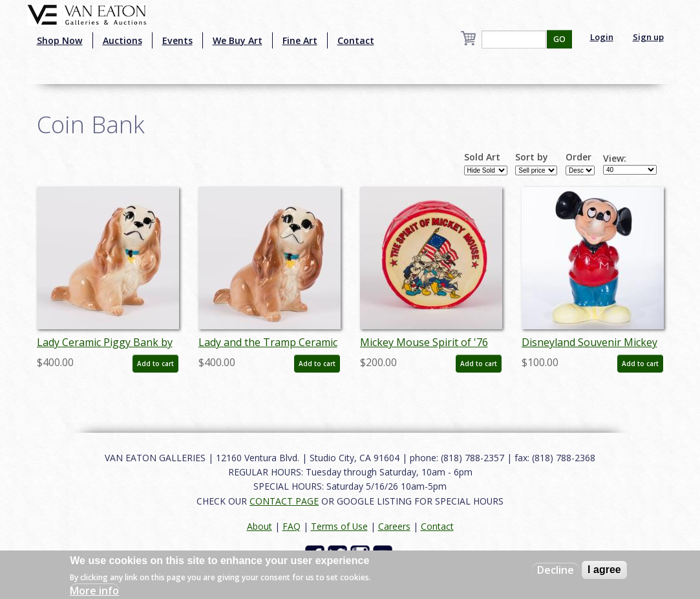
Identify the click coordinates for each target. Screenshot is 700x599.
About (260, 526)
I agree (604, 570)
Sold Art (482, 157)
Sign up (648, 37)
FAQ (292, 526)
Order (578, 157)
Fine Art (300, 40)
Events (177, 40)
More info (94, 591)
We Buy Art (238, 40)
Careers (394, 526)
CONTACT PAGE (284, 501)
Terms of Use (339, 526)
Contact (356, 40)
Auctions (122, 40)
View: (615, 158)
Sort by (532, 157)
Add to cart (155, 364)
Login (602, 37)
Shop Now (60, 40)
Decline (556, 570)
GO (559, 39)
